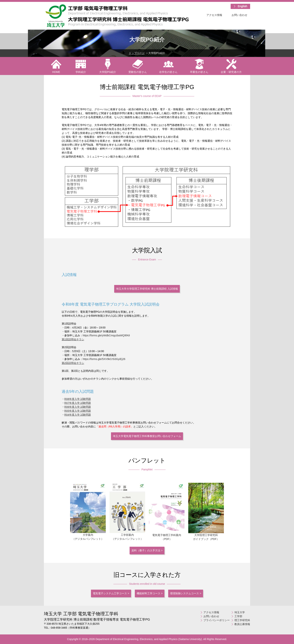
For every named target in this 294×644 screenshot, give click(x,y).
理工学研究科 (242, 620)
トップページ (137, 53)
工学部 (238, 616)
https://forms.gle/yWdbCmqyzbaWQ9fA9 (106, 335)
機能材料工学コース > (150, 593)
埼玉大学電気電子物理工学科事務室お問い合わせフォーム (147, 436)
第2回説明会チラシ (73, 363)
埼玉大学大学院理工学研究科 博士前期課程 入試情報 (147, 289)
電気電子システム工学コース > (111, 593)
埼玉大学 (240, 612)
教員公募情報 (242, 624)
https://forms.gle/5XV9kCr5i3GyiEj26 (104, 359)
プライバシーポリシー (217, 620)
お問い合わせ (239, 15)
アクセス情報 (214, 15)
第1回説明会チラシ (73, 339)
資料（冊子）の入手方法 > (147, 550)
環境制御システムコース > (186, 593)
